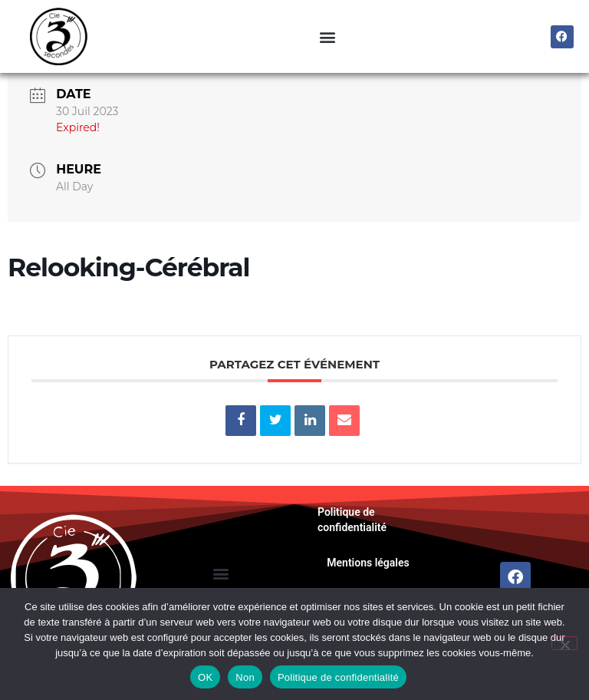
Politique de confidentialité (352, 552)
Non (245, 677)
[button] (327, 36)
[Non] (564, 643)
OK (205, 677)
